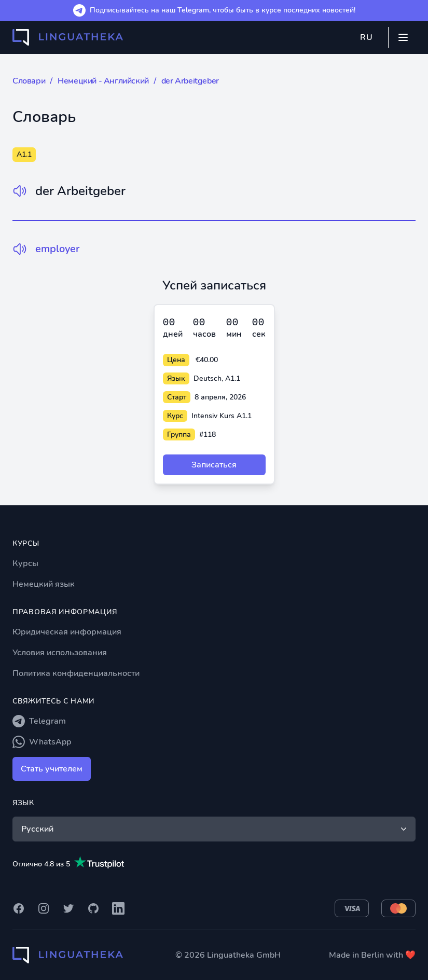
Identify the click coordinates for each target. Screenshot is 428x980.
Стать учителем (52, 769)
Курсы (25, 563)
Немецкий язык (44, 584)
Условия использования (60, 653)
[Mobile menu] (403, 37)
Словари (29, 81)
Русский (215, 829)
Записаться (214, 465)
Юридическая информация (67, 632)
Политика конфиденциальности (76, 673)
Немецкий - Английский (103, 81)
